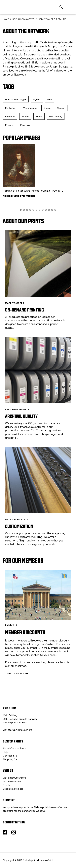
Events (7, 785)
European (10, 117)
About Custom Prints (14, 748)
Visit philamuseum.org (14, 778)
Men (50, 99)
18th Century (56, 117)
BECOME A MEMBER (18, 673)
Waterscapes (30, 108)
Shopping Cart (11, 759)
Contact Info (10, 756)
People (25, 117)
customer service (16, 666)
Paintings (25, 125)
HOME (6, 19)
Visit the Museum (12, 782)
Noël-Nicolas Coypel (16, 99)
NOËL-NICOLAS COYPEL (24, 19)
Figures (37, 99)
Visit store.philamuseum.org (18, 730)
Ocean (47, 108)
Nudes (39, 117)
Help (5, 752)
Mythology (11, 108)
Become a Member (13, 789)
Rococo (9, 125)
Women (61, 108)
